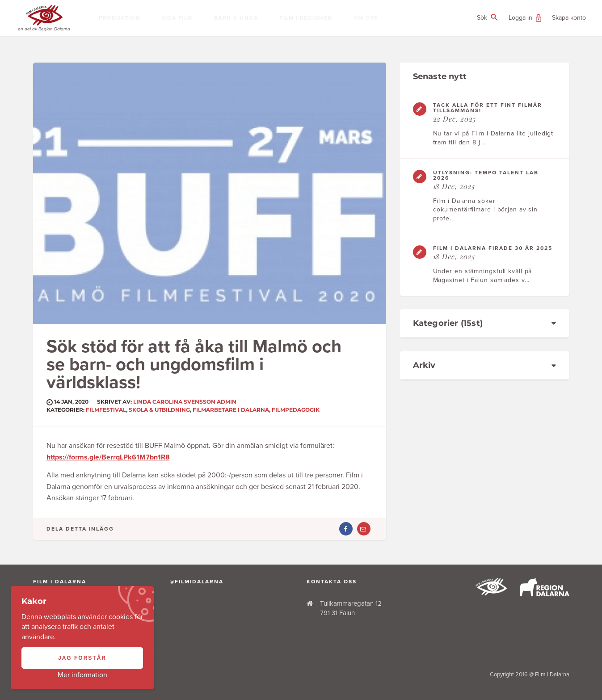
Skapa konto (569, 18)
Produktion (120, 18)
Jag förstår (82, 658)
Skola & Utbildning (159, 410)
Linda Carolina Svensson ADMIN (185, 402)
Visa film (177, 18)
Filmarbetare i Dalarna (231, 410)
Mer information (82, 675)
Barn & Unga (236, 18)
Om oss (366, 18)
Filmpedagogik (296, 410)
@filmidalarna (197, 582)
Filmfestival (106, 410)
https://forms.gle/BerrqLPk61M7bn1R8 (108, 457)
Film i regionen (306, 18)
